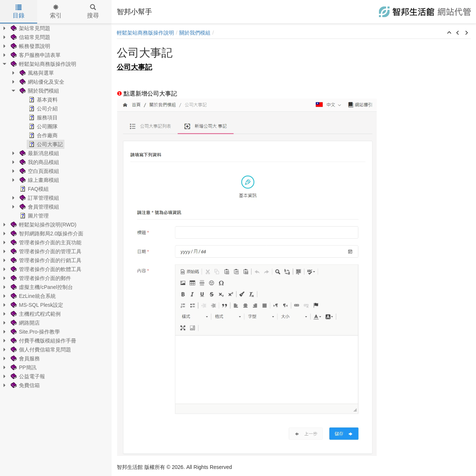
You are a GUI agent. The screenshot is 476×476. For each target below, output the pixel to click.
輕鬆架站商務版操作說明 (145, 33)
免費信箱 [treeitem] (25, 385)
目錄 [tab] (19, 12)
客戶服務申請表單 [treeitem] (35, 55)
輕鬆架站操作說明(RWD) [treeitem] (43, 225)
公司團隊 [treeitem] (42, 126)
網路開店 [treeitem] (25, 323)
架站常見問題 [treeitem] (30, 28)
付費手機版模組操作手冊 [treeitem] (43, 341)
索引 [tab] (56, 12)
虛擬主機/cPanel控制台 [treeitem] (41, 287)
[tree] (56, 207)
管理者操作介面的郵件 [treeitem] (40, 278)
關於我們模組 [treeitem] (39, 91)
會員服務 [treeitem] (25, 358)
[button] (449, 33)
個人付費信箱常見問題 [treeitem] (40, 350)
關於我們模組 (195, 33)
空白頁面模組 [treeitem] (39, 171)
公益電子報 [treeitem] (27, 376)
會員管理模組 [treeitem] (39, 207)
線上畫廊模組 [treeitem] (39, 180)
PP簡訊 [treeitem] (23, 367)
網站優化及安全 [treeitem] (41, 82)
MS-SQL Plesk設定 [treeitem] (36, 305)
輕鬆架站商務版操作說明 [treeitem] (43, 64)
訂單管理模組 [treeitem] (39, 198)
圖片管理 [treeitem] (33, 216)
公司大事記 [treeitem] (45, 144)
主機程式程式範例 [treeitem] (35, 314)
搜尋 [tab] (93, 12)
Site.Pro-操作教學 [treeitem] (35, 332)
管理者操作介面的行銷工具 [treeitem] (45, 260)
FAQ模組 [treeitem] (33, 189)
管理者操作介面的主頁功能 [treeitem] (45, 242)
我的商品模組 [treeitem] (39, 162)
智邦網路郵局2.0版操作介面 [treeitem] (46, 234)
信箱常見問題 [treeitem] (30, 37)
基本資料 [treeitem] (42, 100)
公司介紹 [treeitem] (42, 109)
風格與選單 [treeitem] (36, 73)
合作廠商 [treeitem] (42, 135)
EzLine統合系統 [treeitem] (33, 296)
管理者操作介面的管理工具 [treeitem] (45, 251)
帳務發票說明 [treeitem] (30, 46)
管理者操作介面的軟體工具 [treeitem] (45, 269)
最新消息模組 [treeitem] (39, 153)
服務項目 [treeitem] (42, 118)
